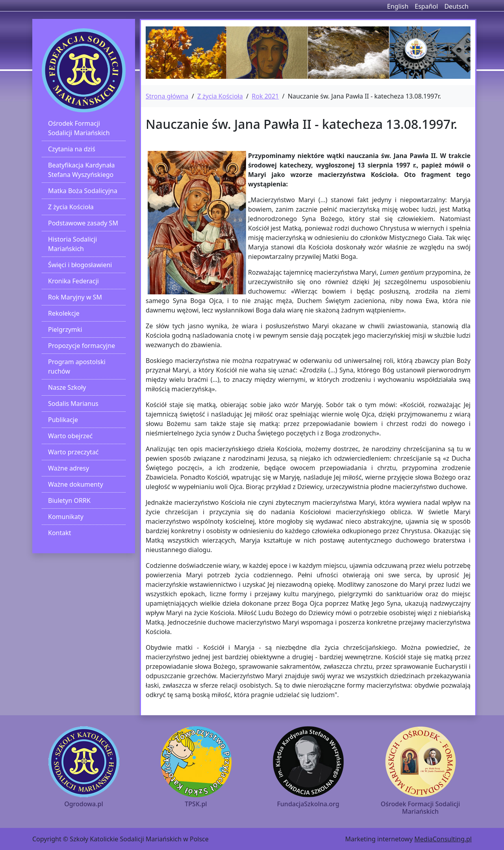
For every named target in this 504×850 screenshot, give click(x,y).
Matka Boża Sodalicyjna (83, 191)
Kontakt (60, 533)
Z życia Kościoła (71, 207)
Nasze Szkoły (67, 387)
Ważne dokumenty (76, 484)
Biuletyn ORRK (69, 500)
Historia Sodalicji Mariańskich (72, 244)
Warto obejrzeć (70, 436)
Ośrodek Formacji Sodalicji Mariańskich (79, 128)
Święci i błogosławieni (80, 265)
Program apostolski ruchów (77, 366)
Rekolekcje (64, 313)
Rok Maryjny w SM (75, 297)
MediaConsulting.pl (443, 839)
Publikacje (63, 420)
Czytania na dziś (72, 149)
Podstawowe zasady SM (83, 223)
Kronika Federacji (73, 281)
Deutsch (456, 6)
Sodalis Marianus (73, 404)
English (398, 6)
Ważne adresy (69, 468)
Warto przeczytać (73, 452)
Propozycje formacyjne (82, 346)
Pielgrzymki (65, 329)
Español (426, 6)
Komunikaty (66, 517)
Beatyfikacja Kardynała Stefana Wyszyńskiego (82, 170)
